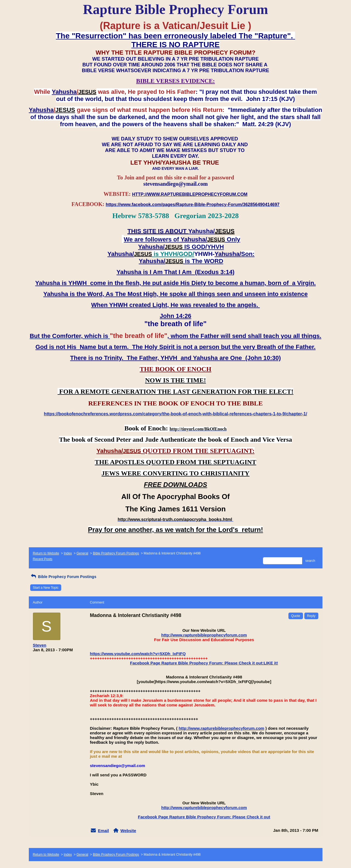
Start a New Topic (46, 588)
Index (68, 553)
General (82, 553)
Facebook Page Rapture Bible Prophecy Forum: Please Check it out (204, 817)
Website (128, 831)
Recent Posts (43, 559)
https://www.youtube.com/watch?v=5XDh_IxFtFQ (138, 654)
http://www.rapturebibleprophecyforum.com (204, 635)
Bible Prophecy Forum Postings (116, 553)
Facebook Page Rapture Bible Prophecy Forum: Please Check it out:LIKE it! (204, 663)
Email (103, 831)
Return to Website (46, 553)
